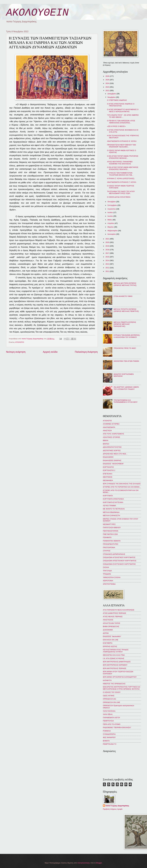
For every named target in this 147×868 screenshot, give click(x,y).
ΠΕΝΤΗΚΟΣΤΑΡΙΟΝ (111, 531)
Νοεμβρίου (112, 97)
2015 (108, 257)
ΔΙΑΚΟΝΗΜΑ (108, 630)
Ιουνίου (110, 216)
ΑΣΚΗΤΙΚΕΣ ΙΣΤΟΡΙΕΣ (112, 437)
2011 (108, 271)
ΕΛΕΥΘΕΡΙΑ (108, 643)
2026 (108, 76)
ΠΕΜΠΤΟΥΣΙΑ (108, 721)
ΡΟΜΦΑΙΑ (107, 731)
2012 (108, 268)
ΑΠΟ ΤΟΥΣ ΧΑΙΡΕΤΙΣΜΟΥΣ (114, 434)
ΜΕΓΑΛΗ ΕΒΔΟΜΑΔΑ (111, 512)
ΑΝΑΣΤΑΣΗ (107, 431)
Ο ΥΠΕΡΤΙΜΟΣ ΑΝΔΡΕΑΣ (117, 100)
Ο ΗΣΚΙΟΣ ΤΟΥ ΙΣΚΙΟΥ (112, 692)
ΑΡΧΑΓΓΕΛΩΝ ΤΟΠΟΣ (112, 623)
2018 (108, 250)
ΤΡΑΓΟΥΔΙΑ (107, 571)
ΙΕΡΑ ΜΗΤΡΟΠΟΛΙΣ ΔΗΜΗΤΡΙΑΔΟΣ (117, 662)
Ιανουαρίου (112, 234)
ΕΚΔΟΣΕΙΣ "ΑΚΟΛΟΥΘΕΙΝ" (113, 464)
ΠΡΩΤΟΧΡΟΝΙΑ (109, 547)
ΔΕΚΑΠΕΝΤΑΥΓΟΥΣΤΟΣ (112, 447)
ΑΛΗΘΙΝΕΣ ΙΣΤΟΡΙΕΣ (111, 424)
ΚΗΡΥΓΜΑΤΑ (108, 496)
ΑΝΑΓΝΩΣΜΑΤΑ (109, 427)
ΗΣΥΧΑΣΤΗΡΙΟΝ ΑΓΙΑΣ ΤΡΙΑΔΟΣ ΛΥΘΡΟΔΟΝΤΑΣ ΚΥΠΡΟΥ (116, 651)
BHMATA (106, 741)
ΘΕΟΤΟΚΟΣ (108, 477)
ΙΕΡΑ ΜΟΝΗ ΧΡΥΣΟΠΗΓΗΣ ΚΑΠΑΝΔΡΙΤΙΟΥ (120, 677)
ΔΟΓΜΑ (106, 633)
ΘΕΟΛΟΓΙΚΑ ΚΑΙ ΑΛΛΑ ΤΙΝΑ (114, 655)
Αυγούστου (112, 209)
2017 (108, 253)
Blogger (99, 863)
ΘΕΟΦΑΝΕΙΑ (108, 480)
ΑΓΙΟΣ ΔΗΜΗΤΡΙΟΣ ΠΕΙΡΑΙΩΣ (115, 613)
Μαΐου (110, 220)
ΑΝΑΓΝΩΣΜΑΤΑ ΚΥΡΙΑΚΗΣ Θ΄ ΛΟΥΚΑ (122, 141)
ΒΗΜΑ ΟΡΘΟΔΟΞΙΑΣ (111, 626)
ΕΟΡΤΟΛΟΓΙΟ (108, 467)
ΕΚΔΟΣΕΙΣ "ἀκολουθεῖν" (112, 636)
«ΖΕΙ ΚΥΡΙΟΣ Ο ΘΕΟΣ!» (116, 126)
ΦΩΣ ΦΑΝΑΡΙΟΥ (109, 737)
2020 (108, 242)
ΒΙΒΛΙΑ (106, 440)
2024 (108, 83)
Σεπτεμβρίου (112, 205)
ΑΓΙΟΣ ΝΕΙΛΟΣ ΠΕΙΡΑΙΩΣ (113, 617)
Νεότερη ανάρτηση (16, 352)
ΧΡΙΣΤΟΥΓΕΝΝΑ (109, 584)
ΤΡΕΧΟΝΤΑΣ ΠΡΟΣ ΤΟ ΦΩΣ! (125, 348)
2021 (108, 239)
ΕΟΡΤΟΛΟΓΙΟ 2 (109, 470)
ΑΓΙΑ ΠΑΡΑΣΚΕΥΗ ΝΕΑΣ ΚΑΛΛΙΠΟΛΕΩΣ (119, 610)
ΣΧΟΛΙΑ (106, 567)
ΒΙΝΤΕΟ (106, 444)
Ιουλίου (110, 212)
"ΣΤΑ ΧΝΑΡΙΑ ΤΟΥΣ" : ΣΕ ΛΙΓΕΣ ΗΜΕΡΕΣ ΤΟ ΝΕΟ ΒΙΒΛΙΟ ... (123, 116)
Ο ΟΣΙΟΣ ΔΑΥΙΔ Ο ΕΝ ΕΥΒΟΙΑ (119, 197)
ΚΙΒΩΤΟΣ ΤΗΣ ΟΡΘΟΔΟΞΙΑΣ (114, 684)
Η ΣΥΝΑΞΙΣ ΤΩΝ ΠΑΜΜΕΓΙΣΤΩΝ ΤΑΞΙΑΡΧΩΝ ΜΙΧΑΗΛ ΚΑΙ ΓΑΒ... (120, 174)
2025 (108, 80)
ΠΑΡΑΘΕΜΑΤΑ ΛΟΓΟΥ (112, 718)
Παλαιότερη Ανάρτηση (86, 352)
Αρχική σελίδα (50, 352)
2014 (108, 260)
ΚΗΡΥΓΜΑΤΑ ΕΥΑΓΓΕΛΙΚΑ (113, 502)
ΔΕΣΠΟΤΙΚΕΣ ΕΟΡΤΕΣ (112, 451)
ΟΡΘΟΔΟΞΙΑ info (110, 699)
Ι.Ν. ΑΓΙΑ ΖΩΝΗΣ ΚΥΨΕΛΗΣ (114, 658)
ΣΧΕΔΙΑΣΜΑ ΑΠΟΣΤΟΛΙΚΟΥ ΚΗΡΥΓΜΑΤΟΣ (120, 561)
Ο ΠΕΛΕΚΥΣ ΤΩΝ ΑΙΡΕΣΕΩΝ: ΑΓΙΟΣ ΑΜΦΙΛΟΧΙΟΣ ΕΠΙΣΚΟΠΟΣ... (121, 122)
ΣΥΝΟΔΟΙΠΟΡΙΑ (109, 734)
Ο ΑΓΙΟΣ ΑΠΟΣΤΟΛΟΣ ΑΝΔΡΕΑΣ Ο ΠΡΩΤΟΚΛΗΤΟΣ (121, 105)
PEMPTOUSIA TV (110, 744)
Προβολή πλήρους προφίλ (113, 809)
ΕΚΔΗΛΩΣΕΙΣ (108, 457)
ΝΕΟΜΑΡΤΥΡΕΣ (109, 524)
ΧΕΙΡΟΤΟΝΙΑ (108, 581)
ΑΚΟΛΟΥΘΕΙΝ (37, 13)
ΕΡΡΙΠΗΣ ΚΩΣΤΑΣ (110, 646)
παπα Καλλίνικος (109, 711)
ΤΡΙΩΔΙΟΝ (107, 574)
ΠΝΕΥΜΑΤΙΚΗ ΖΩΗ (110, 534)
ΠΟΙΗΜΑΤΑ (107, 537)
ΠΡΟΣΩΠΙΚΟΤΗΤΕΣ (111, 544)
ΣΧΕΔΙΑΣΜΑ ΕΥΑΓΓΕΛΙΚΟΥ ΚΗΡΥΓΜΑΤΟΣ (119, 564)
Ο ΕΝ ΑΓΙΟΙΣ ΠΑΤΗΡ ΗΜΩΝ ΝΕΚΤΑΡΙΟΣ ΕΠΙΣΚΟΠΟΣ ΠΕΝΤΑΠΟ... (123, 168)
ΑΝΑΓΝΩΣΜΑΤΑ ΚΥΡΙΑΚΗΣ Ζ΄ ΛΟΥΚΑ (122, 182)
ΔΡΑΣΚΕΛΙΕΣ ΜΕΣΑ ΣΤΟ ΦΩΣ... (115, 454)
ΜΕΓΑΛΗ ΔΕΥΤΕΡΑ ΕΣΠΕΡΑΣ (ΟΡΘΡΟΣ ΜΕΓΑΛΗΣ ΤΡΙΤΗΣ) (125, 284)
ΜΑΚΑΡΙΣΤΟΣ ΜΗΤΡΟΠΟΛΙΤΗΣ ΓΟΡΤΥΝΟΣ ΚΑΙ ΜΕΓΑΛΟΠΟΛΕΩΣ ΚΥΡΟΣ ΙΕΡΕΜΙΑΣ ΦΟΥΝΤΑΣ (122, 688)
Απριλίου (111, 223)
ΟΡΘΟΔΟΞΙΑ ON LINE (112, 702)
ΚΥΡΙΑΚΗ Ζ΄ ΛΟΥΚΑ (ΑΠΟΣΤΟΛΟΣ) (121, 178)
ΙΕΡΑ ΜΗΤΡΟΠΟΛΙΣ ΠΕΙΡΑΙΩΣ (115, 668)
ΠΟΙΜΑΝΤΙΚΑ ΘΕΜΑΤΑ (112, 541)
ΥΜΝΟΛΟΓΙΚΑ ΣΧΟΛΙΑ (112, 577)
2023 (108, 87)
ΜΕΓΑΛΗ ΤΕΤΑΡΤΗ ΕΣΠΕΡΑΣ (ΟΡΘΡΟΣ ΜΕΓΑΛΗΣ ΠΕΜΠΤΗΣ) (126, 310)
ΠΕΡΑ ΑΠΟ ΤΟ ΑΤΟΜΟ (112, 724)
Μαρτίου (111, 227)
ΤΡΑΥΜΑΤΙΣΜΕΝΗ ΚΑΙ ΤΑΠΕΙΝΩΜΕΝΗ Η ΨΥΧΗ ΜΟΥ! (126, 401)
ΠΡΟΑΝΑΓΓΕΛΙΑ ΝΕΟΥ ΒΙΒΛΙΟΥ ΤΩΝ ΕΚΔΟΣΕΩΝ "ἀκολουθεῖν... (122, 146)
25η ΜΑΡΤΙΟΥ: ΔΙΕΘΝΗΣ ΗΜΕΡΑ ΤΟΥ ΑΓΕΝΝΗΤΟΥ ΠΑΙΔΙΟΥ (126, 388)
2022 (108, 91)
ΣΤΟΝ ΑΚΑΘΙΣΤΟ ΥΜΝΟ (123, 296)
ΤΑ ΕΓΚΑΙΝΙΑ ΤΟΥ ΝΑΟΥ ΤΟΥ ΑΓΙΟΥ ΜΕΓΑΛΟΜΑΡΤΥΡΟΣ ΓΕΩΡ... (121, 192)
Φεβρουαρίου (113, 231)
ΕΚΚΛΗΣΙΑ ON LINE (111, 640)
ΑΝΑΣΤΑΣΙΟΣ (108, 620)
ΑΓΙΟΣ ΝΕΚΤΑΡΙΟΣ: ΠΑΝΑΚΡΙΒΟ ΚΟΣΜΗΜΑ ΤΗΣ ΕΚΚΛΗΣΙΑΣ (120, 163)
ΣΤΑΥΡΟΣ (107, 551)
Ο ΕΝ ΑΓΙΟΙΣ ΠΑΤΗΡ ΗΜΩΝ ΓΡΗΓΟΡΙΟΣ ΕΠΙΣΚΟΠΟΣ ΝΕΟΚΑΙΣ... (123, 157)
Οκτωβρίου (112, 202)
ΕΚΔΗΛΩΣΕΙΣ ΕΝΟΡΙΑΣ (112, 460)
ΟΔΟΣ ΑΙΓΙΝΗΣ (109, 696)
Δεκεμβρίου (112, 94)
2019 (108, 246)
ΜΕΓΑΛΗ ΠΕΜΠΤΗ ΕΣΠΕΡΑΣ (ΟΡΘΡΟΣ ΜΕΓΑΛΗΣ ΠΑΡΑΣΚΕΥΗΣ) (125, 324)
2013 (108, 264)
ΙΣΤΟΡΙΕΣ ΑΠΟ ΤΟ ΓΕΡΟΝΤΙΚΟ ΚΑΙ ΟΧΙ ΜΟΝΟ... (122, 487)
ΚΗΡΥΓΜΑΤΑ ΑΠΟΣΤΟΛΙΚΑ (113, 499)
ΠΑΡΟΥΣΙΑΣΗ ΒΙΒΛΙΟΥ (112, 528)
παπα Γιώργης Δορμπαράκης (117, 806)
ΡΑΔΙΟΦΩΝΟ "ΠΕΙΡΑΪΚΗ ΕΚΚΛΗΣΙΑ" (117, 727)
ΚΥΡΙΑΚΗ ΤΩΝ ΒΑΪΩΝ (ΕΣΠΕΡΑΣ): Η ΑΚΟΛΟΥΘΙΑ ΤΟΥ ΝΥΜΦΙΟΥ (127, 336)
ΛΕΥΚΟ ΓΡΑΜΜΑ (110, 506)
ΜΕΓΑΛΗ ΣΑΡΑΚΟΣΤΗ (111, 516)
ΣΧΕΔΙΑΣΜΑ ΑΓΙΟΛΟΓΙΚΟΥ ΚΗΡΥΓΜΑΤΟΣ (119, 557)
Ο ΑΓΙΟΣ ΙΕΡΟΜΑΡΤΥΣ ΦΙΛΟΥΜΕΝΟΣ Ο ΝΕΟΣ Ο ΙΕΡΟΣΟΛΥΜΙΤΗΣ (123, 110)
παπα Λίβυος (108, 714)
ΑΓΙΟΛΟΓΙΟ (20, 342)
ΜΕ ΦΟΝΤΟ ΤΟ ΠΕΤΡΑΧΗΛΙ (114, 509)
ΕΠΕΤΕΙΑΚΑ (108, 474)
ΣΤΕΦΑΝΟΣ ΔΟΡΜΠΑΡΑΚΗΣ (114, 554)
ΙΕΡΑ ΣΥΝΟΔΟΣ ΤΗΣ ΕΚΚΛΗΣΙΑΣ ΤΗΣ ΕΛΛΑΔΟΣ (122, 484)
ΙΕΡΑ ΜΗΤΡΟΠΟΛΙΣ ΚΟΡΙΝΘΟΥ (115, 665)
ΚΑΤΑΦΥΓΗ (107, 680)
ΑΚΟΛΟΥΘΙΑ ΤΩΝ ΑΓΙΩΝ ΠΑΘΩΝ (126, 361)
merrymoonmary (83, 863)
